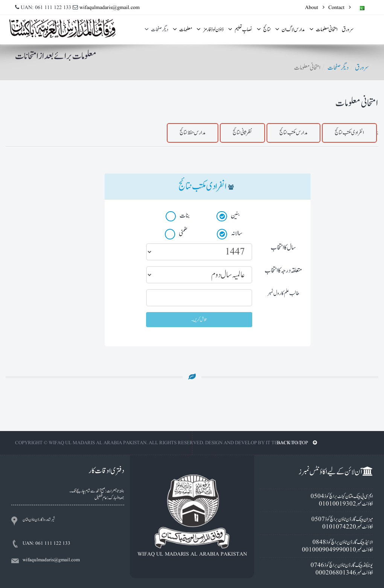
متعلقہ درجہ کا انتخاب (283, 270)
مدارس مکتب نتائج (293, 133)
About (315, 8)
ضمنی (176, 234)
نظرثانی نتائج (242, 133)
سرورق (348, 30)
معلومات (182, 30)
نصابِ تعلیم (240, 30)
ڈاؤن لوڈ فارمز (210, 30)
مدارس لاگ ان (290, 30)
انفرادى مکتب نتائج (349, 133)
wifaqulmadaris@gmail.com (110, 8)
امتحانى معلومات (323, 30)
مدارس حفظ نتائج (193, 133)
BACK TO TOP (297, 443)
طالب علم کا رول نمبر (283, 293)
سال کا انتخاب (283, 248)
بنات (178, 216)
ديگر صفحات (156, 30)
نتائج (264, 30)
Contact (340, 8)
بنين (228, 216)
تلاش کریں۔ (199, 320)
